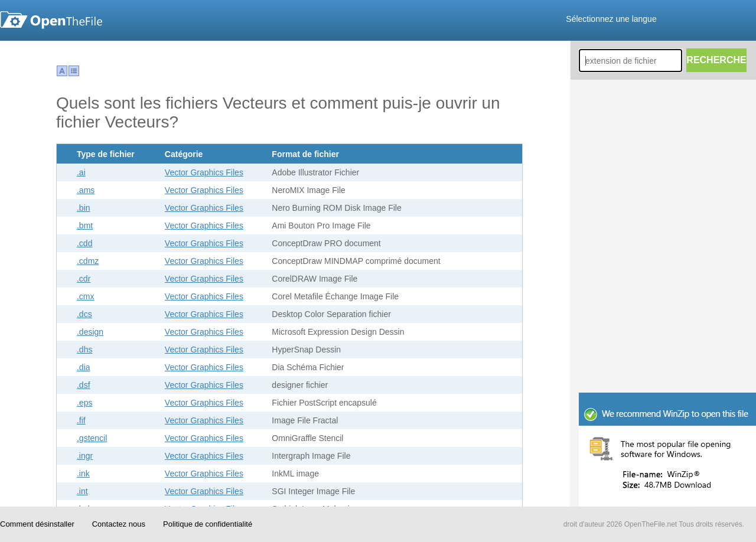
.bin (84, 208)
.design (90, 332)
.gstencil (92, 438)
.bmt (85, 226)
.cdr (84, 279)
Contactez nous (119, 524)
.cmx (86, 296)
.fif (81, 420)
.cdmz (88, 261)
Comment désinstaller (37, 524)
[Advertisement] (667, 313)
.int (82, 491)
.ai (81, 172)
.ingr (85, 456)
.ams (86, 190)
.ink (83, 474)
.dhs (84, 350)
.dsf (84, 385)
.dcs (84, 314)
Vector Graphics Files (204, 172)
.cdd (84, 243)
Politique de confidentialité (208, 524)
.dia (84, 367)
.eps (84, 403)
